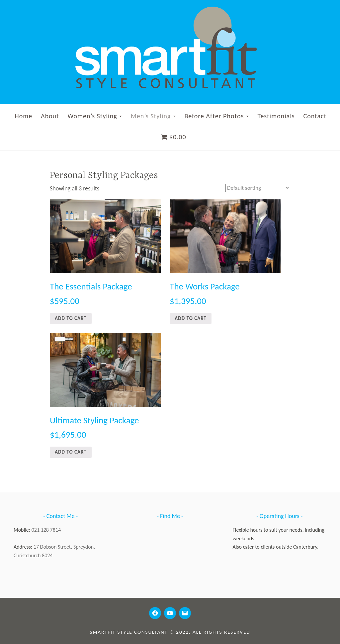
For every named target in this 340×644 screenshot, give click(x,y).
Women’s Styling (92, 116)
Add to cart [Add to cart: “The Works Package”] (191, 318)
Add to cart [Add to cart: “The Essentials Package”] (71, 318)
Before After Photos (214, 116)
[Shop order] (256, 188)
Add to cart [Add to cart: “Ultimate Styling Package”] (71, 452)
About (50, 116)
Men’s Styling (151, 116)
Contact (315, 116)
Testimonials (276, 116)
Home (23, 116)
